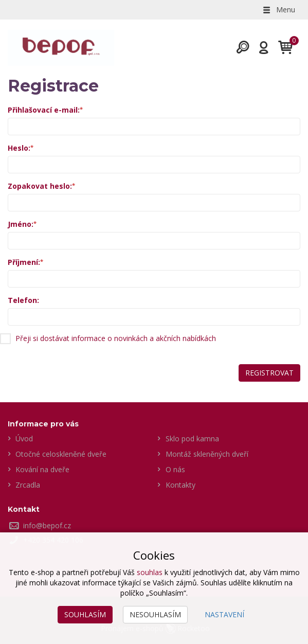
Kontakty (180, 485)
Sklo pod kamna (192, 439)
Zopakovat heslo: (40, 186)
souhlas (150, 572)
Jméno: (21, 224)
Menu (278, 10)
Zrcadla (28, 485)
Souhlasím (85, 614)
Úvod (24, 439)
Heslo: (19, 148)
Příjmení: (24, 262)
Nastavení (224, 614)
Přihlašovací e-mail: (44, 110)
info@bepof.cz (47, 525)
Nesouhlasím (155, 614)
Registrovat (269, 373)
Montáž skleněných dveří (207, 454)
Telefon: (23, 300)
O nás (175, 469)
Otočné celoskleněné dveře (61, 454)
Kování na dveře (42, 469)
